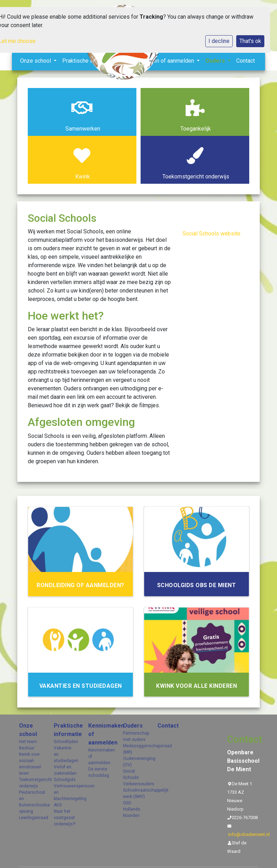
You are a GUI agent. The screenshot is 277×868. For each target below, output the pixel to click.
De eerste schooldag (99, 772)
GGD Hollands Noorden (132, 809)
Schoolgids (65, 780)
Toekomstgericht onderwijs (31, 783)
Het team (28, 742)
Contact (246, 61)
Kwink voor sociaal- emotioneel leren (30, 764)
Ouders (133, 726)
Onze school (28, 730)
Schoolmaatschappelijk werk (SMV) (135, 793)
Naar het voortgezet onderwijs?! (65, 818)
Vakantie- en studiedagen (66, 754)
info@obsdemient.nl (249, 834)
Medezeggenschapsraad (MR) (135, 749)
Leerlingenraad (31, 818)
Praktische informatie (66, 730)
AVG (58, 805)
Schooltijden (66, 742)
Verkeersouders (135, 784)
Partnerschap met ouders (135, 736)
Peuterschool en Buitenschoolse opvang (31, 802)
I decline (219, 41)
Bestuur (27, 748)
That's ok (250, 41)
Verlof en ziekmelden (65, 770)
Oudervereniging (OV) (135, 762)
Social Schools (131, 774)
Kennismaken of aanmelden (100, 734)
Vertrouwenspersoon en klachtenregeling (66, 792)
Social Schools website (211, 234)
